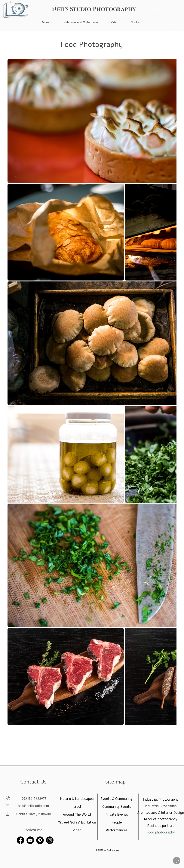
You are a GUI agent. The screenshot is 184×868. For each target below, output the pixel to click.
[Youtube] (30, 840)
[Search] (157, 9)
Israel (77, 807)
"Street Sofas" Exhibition (77, 822)
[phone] (8, 798)
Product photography (161, 819)
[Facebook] (20, 840)
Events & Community (117, 799)
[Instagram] (50, 840)
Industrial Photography (161, 800)
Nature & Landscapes (77, 799)
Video (77, 830)
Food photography (161, 832)
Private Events (117, 815)
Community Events (117, 807)
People (117, 822)
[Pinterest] (40, 840)
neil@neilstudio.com (33, 806)
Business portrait (161, 826)
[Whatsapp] (177, 861)
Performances (117, 830)
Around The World (77, 815)
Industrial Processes (161, 806)
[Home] (8, 806)
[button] (174, 22)
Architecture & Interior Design (161, 813)
